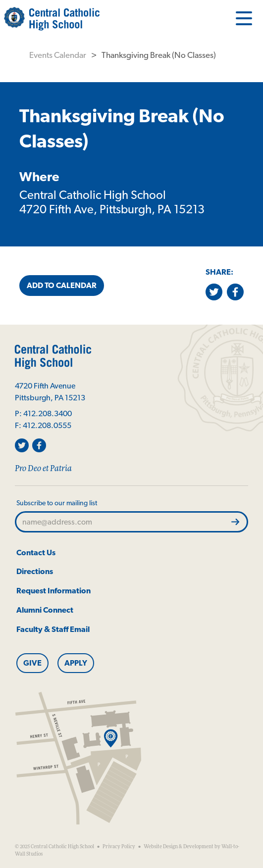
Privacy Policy (119, 847)
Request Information (53, 591)
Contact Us (36, 553)
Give (32, 663)
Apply (76, 663)
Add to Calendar (62, 285)
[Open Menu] (244, 17)
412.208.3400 (48, 413)
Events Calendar (58, 55)
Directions (35, 571)
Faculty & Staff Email (53, 629)
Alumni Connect (45, 610)
